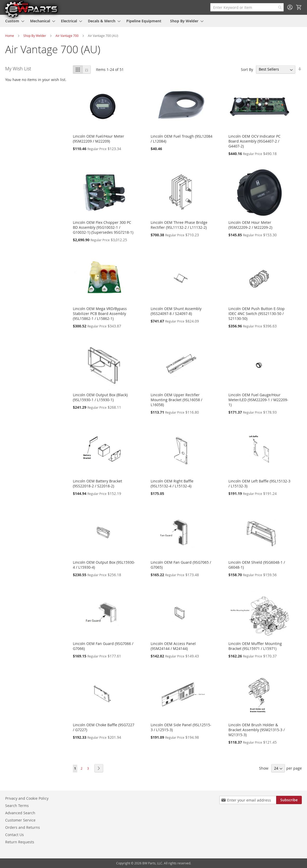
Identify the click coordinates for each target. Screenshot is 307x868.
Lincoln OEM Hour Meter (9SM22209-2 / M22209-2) (250, 225)
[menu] (153, 21)
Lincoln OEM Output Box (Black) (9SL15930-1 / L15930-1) (100, 397)
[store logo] (31, 9)
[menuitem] (13, 21)
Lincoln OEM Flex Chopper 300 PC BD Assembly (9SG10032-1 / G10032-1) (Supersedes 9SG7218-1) (103, 227)
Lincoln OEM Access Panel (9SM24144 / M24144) (173, 646)
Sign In (290, 7)
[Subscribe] (289, 800)
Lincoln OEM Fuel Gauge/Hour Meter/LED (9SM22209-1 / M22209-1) (258, 400)
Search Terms (17, 806)
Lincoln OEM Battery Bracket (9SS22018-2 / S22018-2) (97, 483)
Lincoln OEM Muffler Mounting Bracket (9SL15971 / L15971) (255, 646)
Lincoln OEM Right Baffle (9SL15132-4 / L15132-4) (172, 483)
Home (10, 36)
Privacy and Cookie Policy (27, 798)
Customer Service (20, 820)
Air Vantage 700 (67, 36)
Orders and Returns (23, 827)
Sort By (247, 69)
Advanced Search (20, 813)
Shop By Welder (35, 36)
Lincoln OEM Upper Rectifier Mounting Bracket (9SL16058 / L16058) (176, 400)
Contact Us (15, 835)
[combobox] (247, 7)
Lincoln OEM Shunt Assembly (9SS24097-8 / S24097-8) (176, 311)
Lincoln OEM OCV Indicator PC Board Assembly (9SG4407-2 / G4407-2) (254, 141)
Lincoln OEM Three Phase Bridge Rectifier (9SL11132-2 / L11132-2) (179, 225)
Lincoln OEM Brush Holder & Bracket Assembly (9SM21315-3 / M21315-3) (257, 730)
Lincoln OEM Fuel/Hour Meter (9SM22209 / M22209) (99, 139)
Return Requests (20, 842)
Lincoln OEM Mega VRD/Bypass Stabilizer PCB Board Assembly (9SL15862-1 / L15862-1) (100, 314)
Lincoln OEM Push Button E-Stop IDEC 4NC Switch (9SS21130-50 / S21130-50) (257, 314)
